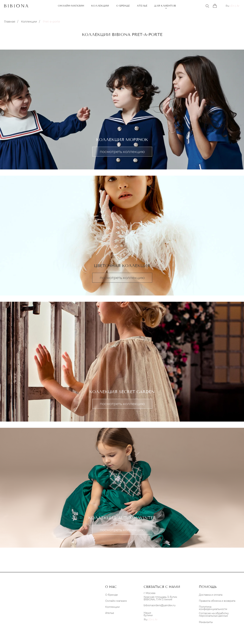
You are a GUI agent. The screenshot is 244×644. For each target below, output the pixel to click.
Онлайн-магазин (116, 601)
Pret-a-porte (51, 22)
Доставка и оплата (211, 595)
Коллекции (29, 22)
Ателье (110, 613)
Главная (10, 22)
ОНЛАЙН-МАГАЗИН (71, 6)
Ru (227, 6)
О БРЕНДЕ (123, 6)
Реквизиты (206, 622)
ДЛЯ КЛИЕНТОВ (165, 6)
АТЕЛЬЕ (142, 6)
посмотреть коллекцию (122, 152)
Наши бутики (148, 614)
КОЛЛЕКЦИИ (100, 6)
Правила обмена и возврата (217, 601)
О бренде (111, 595)
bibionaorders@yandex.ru (160, 605)
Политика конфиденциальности (213, 608)
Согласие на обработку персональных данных (214, 615)
